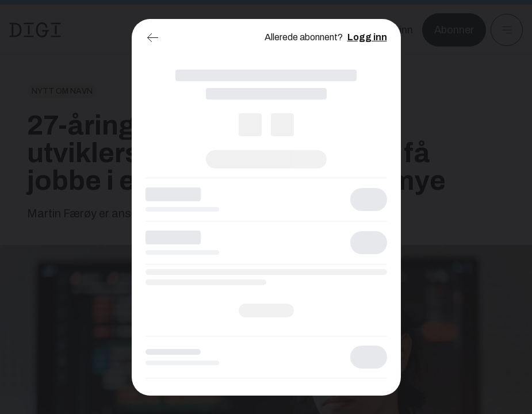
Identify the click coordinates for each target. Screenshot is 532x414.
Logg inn (367, 37)
